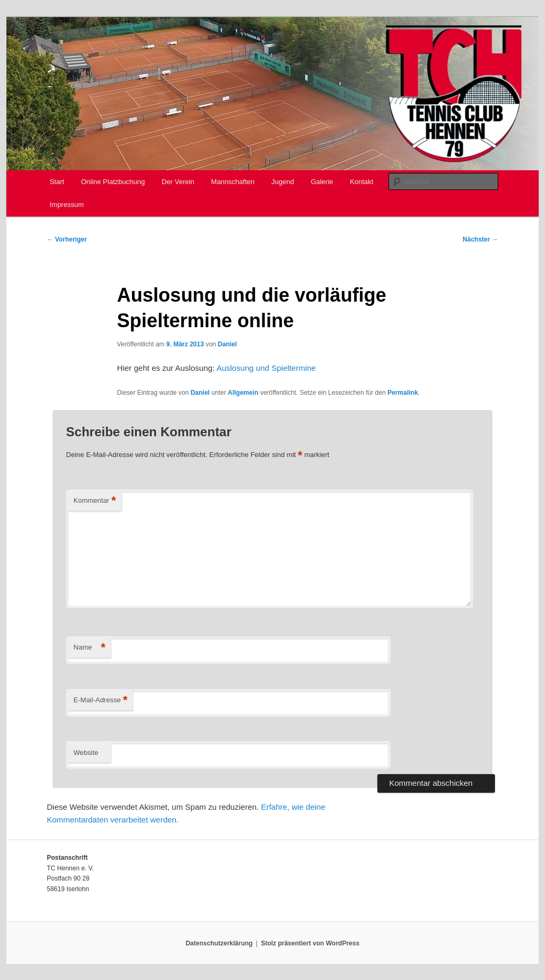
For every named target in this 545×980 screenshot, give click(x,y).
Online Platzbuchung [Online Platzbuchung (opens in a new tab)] (113, 182)
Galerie (322, 182)
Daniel (227, 344)
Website (86, 753)
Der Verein (178, 182)
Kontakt (361, 182)
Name (89, 648)
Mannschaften (233, 182)
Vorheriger (67, 239)
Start (57, 182)
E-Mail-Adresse (100, 700)
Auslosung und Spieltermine (266, 368)
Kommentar (95, 501)
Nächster (480, 239)
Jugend (283, 182)
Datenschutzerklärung (219, 943)
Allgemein (243, 393)
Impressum (67, 205)
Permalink (403, 393)
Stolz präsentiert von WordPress (310, 943)
